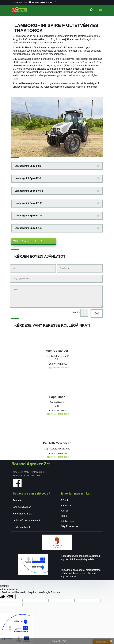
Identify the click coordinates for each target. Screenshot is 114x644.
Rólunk (65, 500)
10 (56, 151)
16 (71, 151)
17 (73, 151)
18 (76, 151)
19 (78, 151)
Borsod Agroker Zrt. (31, 464)
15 (68, 151)
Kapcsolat (66, 506)
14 (66, 151)
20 (81, 151)
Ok (97, 313)
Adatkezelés (67, 521)
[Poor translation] (11, 597)
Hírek (64, 516)
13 (63, 151)
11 (58, 151)
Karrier (65, 511)
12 (61, 151)
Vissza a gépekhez (28, 241)
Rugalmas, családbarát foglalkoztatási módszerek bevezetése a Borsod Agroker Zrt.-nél (81, 573)
